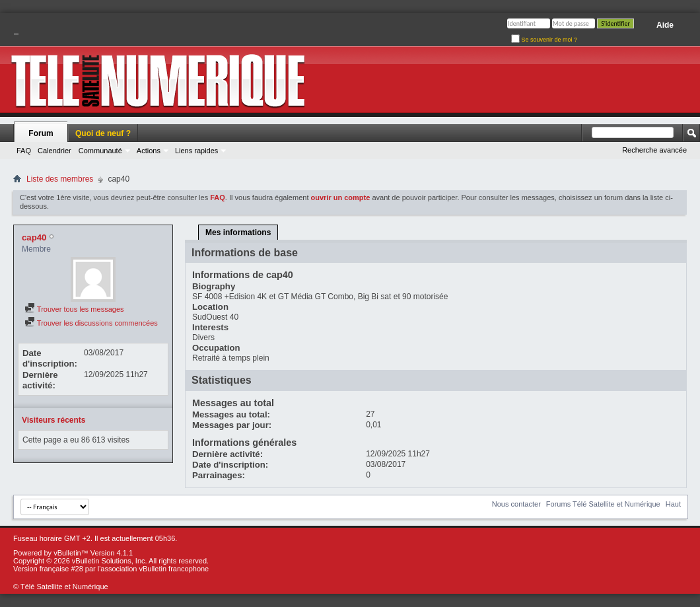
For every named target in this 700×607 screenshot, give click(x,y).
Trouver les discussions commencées (91, 323)
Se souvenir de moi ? (544, 40)
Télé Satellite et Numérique (64, 587)
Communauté (100, 151)
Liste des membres (60, 179)
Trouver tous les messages (74, 309)
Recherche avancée (654, 150)
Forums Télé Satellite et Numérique (603, 504)
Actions (149, 151)
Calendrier (54, 151)
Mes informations (238, 232)
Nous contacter (516, 504)
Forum (41, 133)
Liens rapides (196, 151)
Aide (665, 25)
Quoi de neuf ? (103, 133)
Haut (673, 504)
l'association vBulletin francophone (153, 569)
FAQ (24, 151)
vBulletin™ (71, 553)
